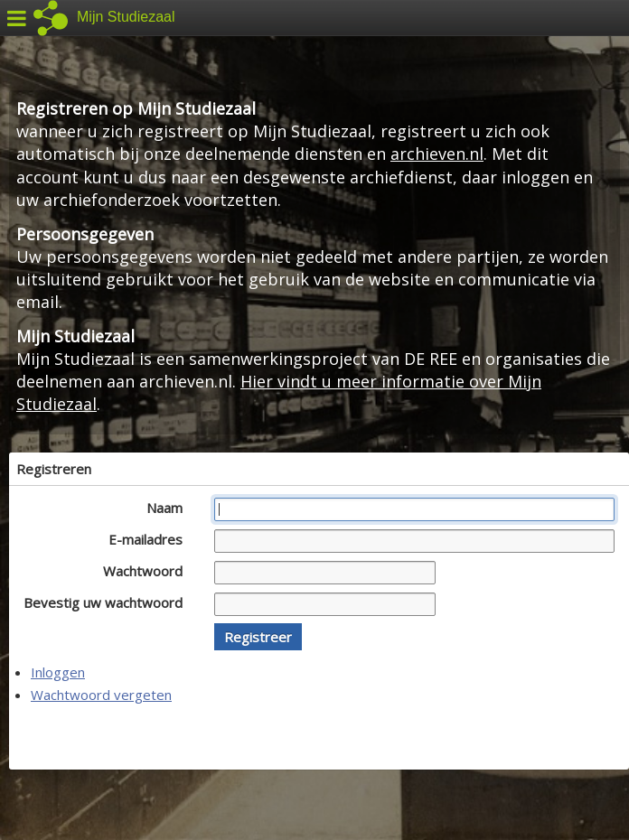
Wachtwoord (148, 571)
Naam (169, 508)
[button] (258, 637)
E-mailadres (150, 539)
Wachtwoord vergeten (101, 695)
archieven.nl (437, 154)
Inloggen (58, 672)
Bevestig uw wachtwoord (108, 602)
